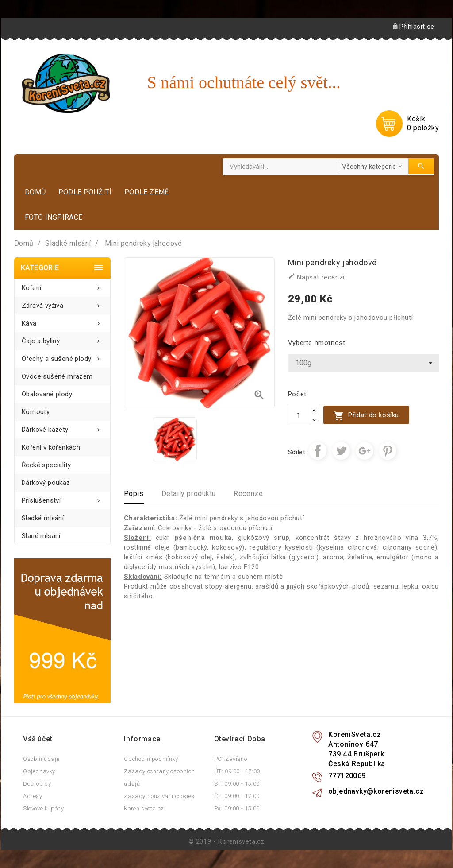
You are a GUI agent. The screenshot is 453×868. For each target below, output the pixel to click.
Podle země (147, 192)
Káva (62, 321)
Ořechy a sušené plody (62, 356)
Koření (62, 285)
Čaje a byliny (62, 339)
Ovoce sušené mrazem (57, 376)
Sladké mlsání (43, 518)
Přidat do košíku (366, 416)
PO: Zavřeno (231, 759)
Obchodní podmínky (151, 759)
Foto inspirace (54, 217)
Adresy (33, 796)
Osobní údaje (41, 759)
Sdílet (318, 451)
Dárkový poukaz (46, 483)
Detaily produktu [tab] (189, 494)
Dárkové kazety (62, 427)
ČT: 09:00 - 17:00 (237, 796)
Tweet (341, 451)
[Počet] (299, 415)
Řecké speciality (46, 465)
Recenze (248, 494)
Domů (35, 192)
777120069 (347, 776)
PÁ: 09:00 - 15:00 (237, 808)
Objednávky (39, 771)
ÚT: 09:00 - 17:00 (237, 771)
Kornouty (36, 412)
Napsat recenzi (316, 277)
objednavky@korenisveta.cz (376, 791)
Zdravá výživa (62, 303)
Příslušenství (62, 498)
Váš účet (38, 739)
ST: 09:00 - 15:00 (237, 784)
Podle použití (85, 192)
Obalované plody (47, 394)
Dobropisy (37, 784)
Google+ (365, 451)
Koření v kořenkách (51, 447)
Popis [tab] (134, 494)
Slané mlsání (41, 536)
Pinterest (388, 451)
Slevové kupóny (43, 808)
